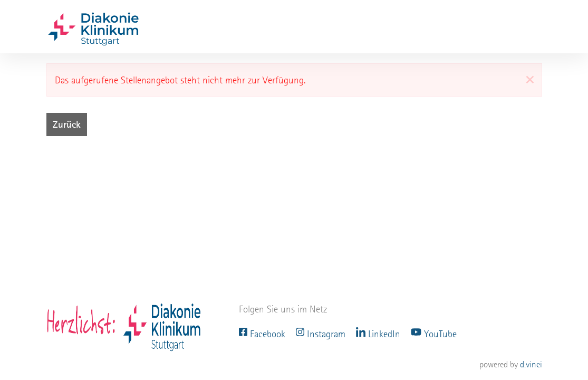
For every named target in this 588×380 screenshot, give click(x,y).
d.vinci (531, 364)
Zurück (67, 124)
